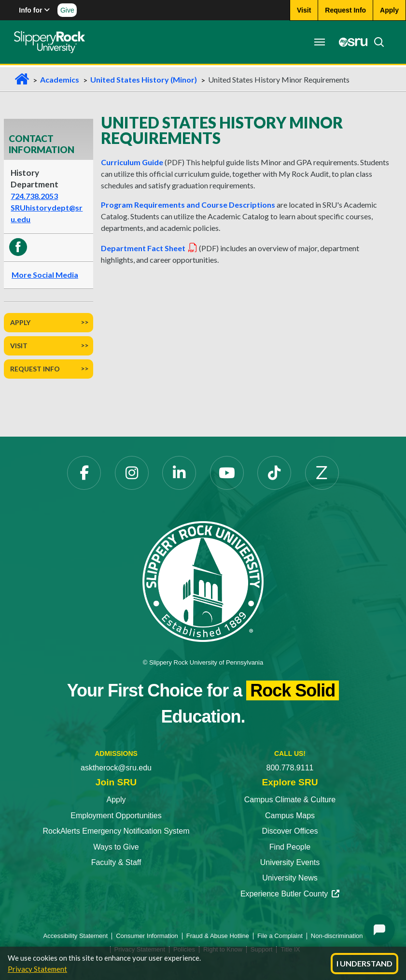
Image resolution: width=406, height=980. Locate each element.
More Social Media (45, 275)
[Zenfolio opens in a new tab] (322, 473)
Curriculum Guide (132, 162)
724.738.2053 (34, 196)
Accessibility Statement (76, 936)
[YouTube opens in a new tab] (227, 473)
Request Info (35, 369)
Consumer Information (147, 936)
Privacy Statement (37, 969)
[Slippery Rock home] (50, 42)
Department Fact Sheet (149, 248)
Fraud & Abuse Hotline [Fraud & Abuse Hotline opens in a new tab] (218, 936)
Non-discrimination (337, 936)
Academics (60, 79)
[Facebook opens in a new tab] (84, 473)
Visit (19, 346)
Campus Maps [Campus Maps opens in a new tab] (290, 816)
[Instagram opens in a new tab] (132, 473)
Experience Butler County (290, 894)
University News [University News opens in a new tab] (290, 878)
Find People (290, 847)
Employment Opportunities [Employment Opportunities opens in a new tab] (116, 816)
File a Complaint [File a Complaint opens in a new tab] (280, 936)
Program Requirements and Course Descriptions (188, 205)
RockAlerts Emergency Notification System (116, 831)
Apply (20, 322)
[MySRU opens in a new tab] (350, 42)
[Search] (376, 42)
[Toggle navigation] (319, 42)
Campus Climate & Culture (290, 800)
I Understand (364, 963)
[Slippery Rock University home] (203, 581)
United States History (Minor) (144, 79)
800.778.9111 (290, 768)
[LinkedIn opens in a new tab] (179, 473)
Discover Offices (290, 831)
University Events (290, 862)
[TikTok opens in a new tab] (274, 473)
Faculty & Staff (116, 862)
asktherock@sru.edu (116, 768)
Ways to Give (116, 847)
